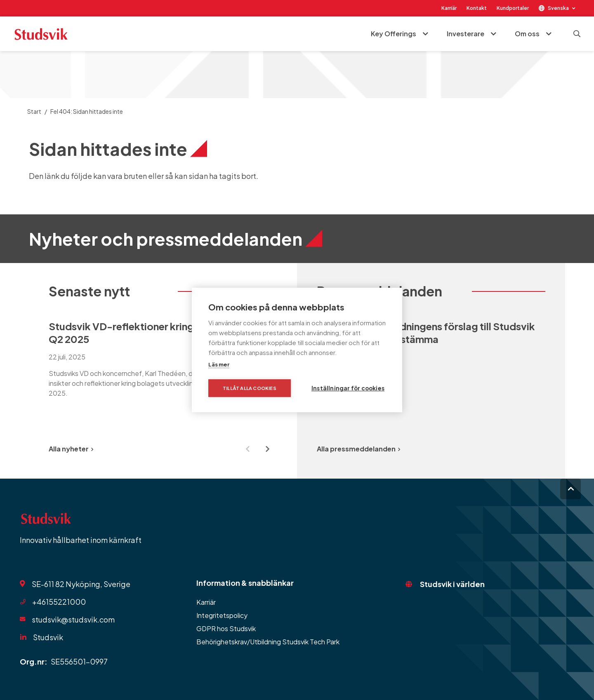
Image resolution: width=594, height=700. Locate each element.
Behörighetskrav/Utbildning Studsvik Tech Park (268, 642)
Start (34, 111)
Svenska (558, 8)
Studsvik (48, 637)
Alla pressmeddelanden (358, 449)
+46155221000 (59, 602)
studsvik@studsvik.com (73, 619)
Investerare (466, 34)
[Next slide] (267, 449)
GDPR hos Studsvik (226, 628)
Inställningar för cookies (348, 388)
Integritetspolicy (222, 615)
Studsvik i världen (452, 584)
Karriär (449, 8)
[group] (163, 368)
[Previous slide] (247, 449)
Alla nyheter (71, 449)
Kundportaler (513, 8)
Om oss (527, 34)
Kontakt (477, 8)
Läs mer (219, 364)
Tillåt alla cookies (250, 388)
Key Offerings (394, 34)
